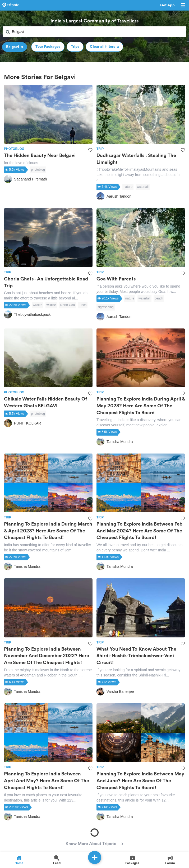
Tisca (83, 305)
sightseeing (106, 307)
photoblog (38, 170)
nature (128, 187)
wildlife (38, 305)
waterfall (143, 187)
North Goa (68, 305)
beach (159, 298)
